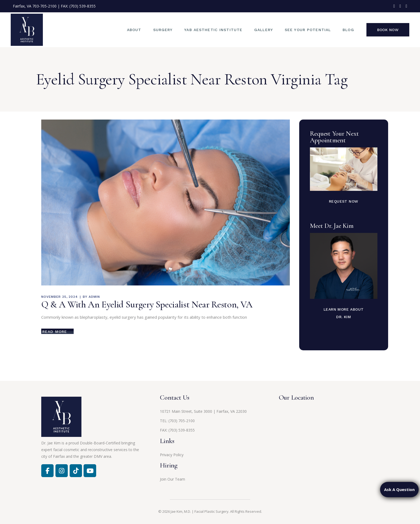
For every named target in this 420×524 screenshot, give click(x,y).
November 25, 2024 (59, 297)
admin (94, 297)
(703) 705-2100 (182, 421)
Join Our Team (172, 479)
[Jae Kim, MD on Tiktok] (76, 471)
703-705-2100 (44, 6)
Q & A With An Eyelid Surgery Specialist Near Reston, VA (147, 304)
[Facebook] (47, 471)
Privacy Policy (172, 455)
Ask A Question (399, 489)
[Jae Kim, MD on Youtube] (90, 471)
